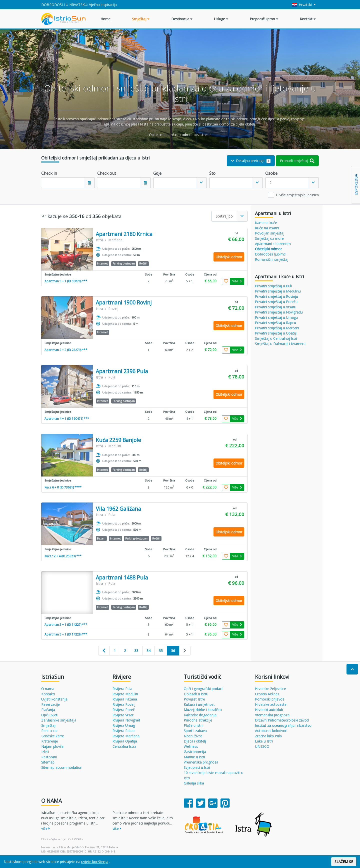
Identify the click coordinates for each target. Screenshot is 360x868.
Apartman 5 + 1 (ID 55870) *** (66, 281)
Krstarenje (50, 741)
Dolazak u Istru (196, 694)
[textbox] (175, 183)
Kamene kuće (266, 223)
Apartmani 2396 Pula (122, 371)
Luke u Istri (264, 741)
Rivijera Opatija (125, 741)
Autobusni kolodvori (271, 731)
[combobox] (180, 183)
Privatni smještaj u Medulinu (278, 291)
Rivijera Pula (122, 689)
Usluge (221, 19)
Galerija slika (194, 783)
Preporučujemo (264, 19)
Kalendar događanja (200, 715)
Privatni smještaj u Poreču (276, 302)
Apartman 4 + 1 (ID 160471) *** (67, 419)
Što (212, 173)
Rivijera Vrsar (123, 715)
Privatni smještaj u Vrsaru (276, 307)
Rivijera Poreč (124, 710)
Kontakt (308, 19)
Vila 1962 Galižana (118, 509)
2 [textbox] (270, 183)
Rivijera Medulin (125, 694)
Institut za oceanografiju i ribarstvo (283, 725)
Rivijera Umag (124, 725)
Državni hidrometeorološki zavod (282, 720)
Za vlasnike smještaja (59, 720)
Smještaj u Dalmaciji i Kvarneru (280, 344)
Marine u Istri (194, 757)
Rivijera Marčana (126, 736)
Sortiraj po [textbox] (224, 216)
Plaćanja (48, 710)
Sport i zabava (195, 731)
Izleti (45, 752)
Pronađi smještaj (297, 161)
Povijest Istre (194, 699)
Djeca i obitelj (195, 741)
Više (237, 281)
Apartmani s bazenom (273, 244)
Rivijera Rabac (124, 731)
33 (136, 651)
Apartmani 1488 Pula (122, 578)
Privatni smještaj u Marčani (277, 328)
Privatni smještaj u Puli (273, 286)
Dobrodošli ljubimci (271, 254)
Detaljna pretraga (251, 161)
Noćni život (193, 736)
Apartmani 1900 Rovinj (124, 303)
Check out (107, 173)
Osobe (271, 173)
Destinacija (182, 19)
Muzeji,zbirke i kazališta (203, 710)
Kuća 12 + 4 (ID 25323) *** (63, 556)
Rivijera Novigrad (126, 720)
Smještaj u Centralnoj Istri (276, 338)
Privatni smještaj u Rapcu (275, 323)
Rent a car (49, 731)
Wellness (191, 746)
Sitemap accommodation (62, 767)
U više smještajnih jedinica (297, 195)
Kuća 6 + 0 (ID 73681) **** (63, 487)
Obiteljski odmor (268, 249)
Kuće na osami (267, 228)
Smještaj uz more (269, 238)
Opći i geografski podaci (203, 689)
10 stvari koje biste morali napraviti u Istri (213, 775)
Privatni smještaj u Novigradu (279, 312)
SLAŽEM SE (344, 862)
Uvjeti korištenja (54, 699)
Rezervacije (50, 704)
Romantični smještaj (272, 259)
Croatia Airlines (267, 694)
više (45, 828)
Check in (49, 173)
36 (173, 651)
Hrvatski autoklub (269, 710)
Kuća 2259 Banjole (118, 440)
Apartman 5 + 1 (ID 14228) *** (66, 634)
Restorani (49, 757)
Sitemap (48, 762)
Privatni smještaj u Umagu (276, 317)
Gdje (157, 173)
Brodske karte (53, 736)
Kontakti (48, 694)
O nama (48, 689)
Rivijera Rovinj (124, 704)
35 (161, 651)
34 (148, 651)
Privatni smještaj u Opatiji (276, 333)
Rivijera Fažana (125, 699)
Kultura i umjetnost (199, 704)
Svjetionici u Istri (197, 767)
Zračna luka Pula (268, 736)
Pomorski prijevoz (270, 699)
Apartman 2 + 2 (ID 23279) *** (66, 350)
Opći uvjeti (50, 715)
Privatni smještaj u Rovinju (276, 296)
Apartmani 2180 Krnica (124, 234)
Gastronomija (195, 752)
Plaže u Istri (193, 725)
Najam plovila (52, 746)
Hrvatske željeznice (270, 689)
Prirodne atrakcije (198, 720)
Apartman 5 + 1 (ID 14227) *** (66, 625)
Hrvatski (303, 5)
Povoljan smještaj (270, 233)
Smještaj (141, 19)
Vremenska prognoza (201, 762)
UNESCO (262, 746)
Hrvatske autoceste (271, 704)
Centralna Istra (124, 746)
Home (105, 19)
